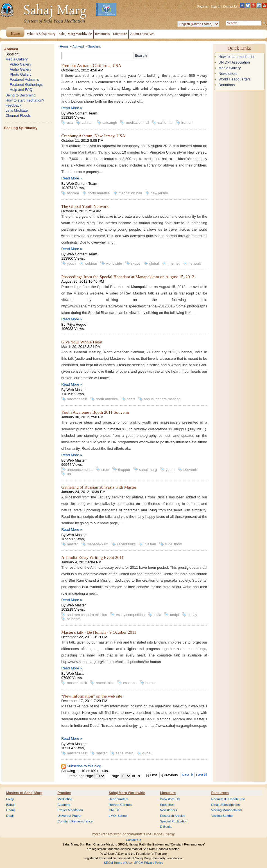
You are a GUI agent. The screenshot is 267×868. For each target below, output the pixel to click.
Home (64, 46)
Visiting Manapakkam (227, 810)
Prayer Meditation (70, 810)
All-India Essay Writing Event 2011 (92, 557)
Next (186, 775)
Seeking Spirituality (21, 128)
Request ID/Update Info (228, 799)
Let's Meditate (16, 110)
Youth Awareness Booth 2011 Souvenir (95, 412)
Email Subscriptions (226, 805)
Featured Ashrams (24, 79)
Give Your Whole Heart (82, 342)
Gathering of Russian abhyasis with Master (99, 487)
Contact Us (230, 6)
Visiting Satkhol (222, 816)
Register (203, 6)
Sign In (216, 6)
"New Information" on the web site (92, 696)
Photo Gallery (21, 74)
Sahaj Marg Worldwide (127, 793)
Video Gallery (20, 64)
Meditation (65, 799)
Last (200, 775)
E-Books (166, 827)
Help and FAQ (21, 90)
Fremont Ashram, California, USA (91, 65)
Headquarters (119, 799)
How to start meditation (237, 57)
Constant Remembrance (75, 821)
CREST (114, 810)
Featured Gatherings (26, 85)
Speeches (167, 805)
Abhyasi (11, 49)
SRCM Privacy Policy (149, 863)
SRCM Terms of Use (118, 863)
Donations (227, 85)
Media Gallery (16, 59)
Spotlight (12, 54)
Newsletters (228, 74)
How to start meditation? (25, 100)
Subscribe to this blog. (85, 766)
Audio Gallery (20, 69)
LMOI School (118, 816)
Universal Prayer (69, 816)
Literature (168, 793)
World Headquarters (234, 79)
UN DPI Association (234, 62)
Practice (64, 793)
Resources (220, 793)
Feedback (13, 105)
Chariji (11, 810)
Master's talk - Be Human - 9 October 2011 (99, 632)
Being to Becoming (20, 95)
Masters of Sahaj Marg (24, 793)
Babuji (11, 805)
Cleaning (64, 805)
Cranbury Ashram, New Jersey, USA (93, 136)
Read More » (72, 108)
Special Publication (174, 821)
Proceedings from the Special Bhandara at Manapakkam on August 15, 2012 (128, 277)
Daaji (10, 816)
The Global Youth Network (85, 206)
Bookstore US (170, 799)
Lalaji (10, 799)
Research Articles (173, 816)
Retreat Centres (120, 805)
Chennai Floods (18, 115)
